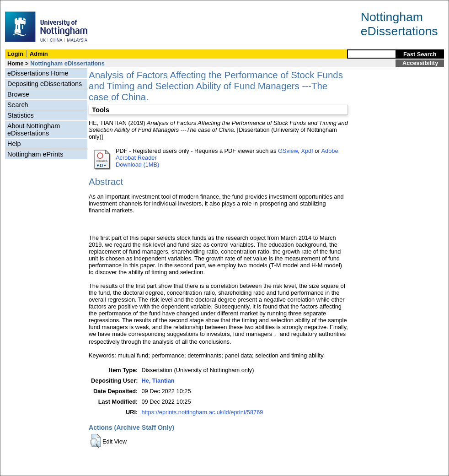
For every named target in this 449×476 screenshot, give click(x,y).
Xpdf (307, 151)
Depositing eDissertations (45, 84)
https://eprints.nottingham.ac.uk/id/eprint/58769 (202, 412)
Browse (18, 94)
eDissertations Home (38, 73)
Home (16, 63)
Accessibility (420, 63)
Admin (39, 54)
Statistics (21, 115)
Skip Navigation (20, 5)
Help (14, 144)
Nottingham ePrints (35, 154)
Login (15, 54)
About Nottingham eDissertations (34, 130)
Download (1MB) (137, 165)
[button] (95, 441)
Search (18, 105)
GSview (288, 151)
